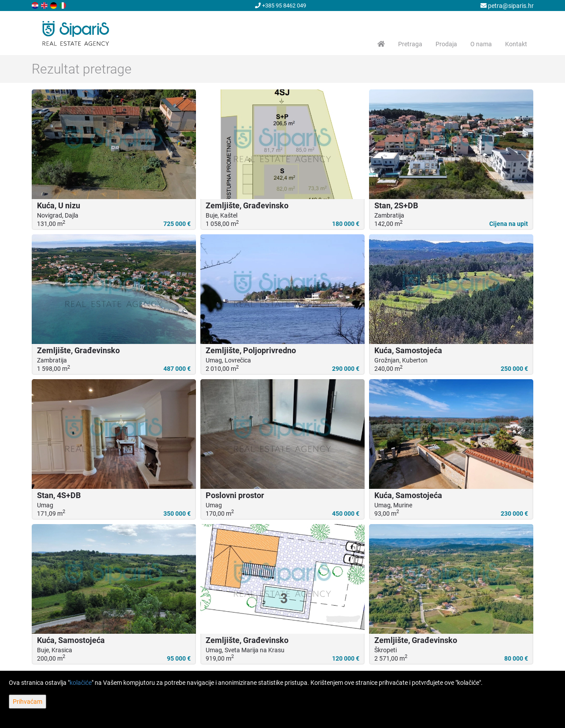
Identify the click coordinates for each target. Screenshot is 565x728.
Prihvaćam (28, 702)
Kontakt (516, 44)
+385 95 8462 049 (281, 6)
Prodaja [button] (446, 44)
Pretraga (410, 44)
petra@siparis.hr (507, 6)
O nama (481, 44)
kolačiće (81, 683)
